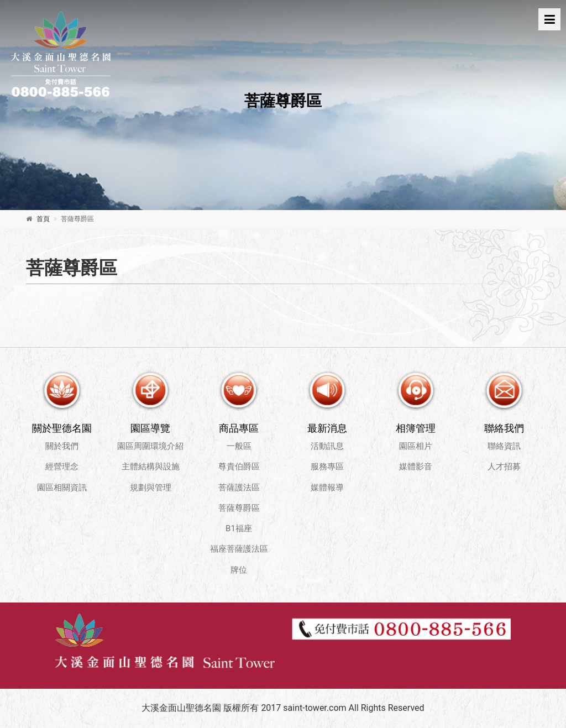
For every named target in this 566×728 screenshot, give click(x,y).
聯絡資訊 (504, 446)
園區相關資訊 (62, 488)
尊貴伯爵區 (239, 467)
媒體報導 (327, 488)
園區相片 (416, 446)
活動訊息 (327, 446)
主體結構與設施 (151, 467)
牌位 (239, 570)
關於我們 (62, 446)
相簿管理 (416, 428)
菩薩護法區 (239, 488)
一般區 (239, 446)
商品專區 (239, 428)
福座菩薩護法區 (239, 549)
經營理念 (62, 467)
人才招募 (504, 467)
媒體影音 (416, 467)
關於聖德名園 (62, 428)
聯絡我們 (504, 428)
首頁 (43, 219)
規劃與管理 (151, 488)
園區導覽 (150, 428)
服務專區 (327, 467)
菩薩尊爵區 (239, 508)
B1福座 (239, 528)
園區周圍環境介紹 (150, 446)
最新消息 (327, 428)
